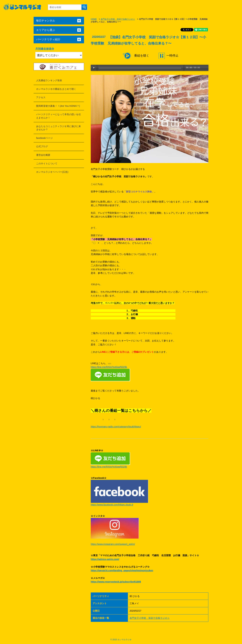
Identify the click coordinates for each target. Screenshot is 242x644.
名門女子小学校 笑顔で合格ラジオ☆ (118, 19)
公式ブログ (42, 146)
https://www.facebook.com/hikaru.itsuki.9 (112, 505)
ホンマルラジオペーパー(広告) (52, 172)
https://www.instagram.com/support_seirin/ (113, 544)
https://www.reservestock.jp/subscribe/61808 (116, 582)
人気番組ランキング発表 (49, 80)
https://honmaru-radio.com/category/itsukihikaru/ (116, 427)
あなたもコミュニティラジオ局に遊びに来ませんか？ (58, 128)
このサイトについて (47, 164)
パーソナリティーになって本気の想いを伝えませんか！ (58, 116)
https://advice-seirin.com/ (105, 559)
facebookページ (44, 138)
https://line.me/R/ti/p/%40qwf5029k (109, 367)
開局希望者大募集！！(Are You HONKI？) (58, 106)
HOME (94, 19)
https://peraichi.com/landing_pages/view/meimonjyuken (122, 570)
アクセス (41, 97)
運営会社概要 (43, 155)
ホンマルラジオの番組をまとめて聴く (56, 89)
